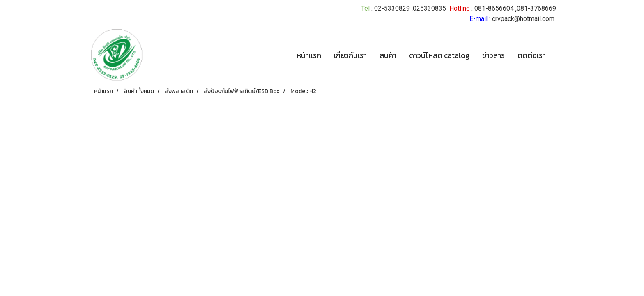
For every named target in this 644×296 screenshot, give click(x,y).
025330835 (429, 8)
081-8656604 (494, 8)
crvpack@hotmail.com (523, 19)
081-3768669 (536, 8)
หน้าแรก (309, 55)
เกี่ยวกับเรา (350, 55)
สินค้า (388, 55)
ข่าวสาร (493, 55)
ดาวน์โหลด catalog (439, 55)
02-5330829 (392, 8)
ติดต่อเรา (532, 55)
